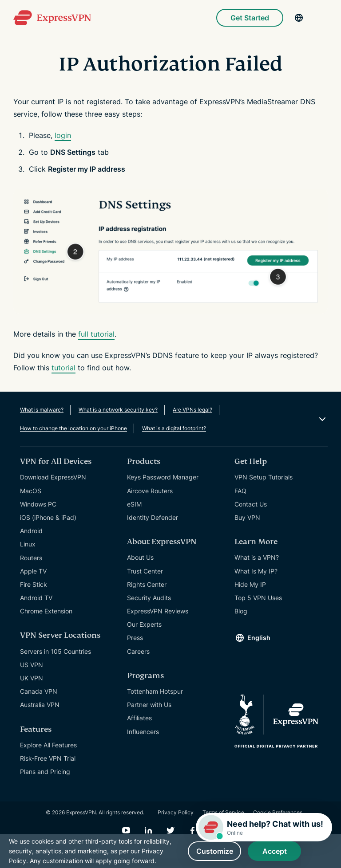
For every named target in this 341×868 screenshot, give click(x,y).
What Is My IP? (256, 571)
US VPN (32, 665)
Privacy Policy (176, 812)
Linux (28, 544)
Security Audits (149, 598)
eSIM (134, 504)
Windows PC (38, 504)
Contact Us (251, 504)
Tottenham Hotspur (155, 691)
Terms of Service (223, 812)
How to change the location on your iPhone (73, 428)
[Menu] (323, 18)
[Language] (299, 18)
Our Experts (144, 624)
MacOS (31, 491)
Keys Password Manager (163, 477)
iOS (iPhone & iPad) (48, 517)
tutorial (63, 368)
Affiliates (139, 718)
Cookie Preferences (278, 812)
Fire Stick (34, 584)
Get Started (250, 18)
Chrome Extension (46, 611)
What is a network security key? (118, 410)
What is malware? (42, 410)
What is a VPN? (257, 557)
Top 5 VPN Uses (258, 598)
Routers (31, 558)
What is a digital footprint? (174, 428)
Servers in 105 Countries (56, 651)
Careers (138, 651)
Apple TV (33, 571)
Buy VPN (247, 517)
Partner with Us (149, 705)
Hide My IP (250, 584)
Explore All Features (48, 745)
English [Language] (259, 638)
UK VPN (32, 678)
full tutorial (96, 334)
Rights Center (147, 584)
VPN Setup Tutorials (264, 477)
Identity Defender (153, 517)
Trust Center (145, 571)
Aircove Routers (150, 491)
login (63, 135)
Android (31, 531)
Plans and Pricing (45, 772)
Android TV (36, 598)
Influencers (143, 732)
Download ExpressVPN (53, 477)
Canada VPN (39, 691)
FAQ (240, 491)
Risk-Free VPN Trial (48, 758)
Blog (241, 611)
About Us (140, 557)
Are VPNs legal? (192, 410)
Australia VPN (40, 705)
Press (135, 638)
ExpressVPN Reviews (158, 611)
